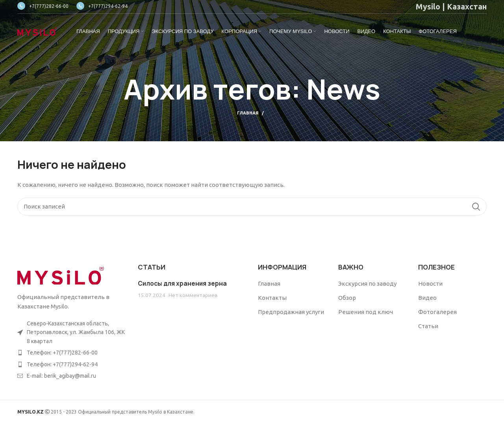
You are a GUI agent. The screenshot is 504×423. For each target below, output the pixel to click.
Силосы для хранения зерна (182, 284)
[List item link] (72, 353)
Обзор (347, 298)
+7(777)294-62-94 (102, 6)
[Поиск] (252, 207)
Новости (430, 284)
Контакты (272, 298)
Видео (427, 298)
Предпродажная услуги (291, 312)
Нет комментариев (193, 295)
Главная (248, 113)
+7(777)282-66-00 (43, 6)
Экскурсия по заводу (367, 284)
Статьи (428, 326)
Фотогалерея (437, 312)
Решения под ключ (366, 312)
